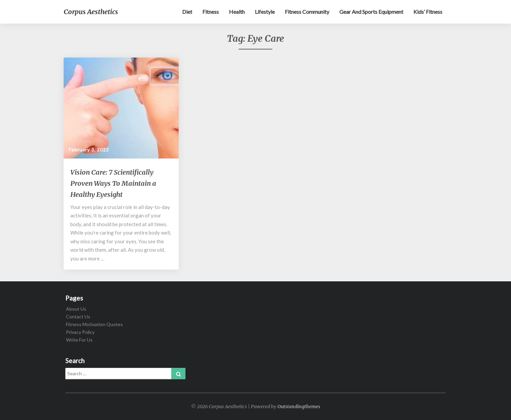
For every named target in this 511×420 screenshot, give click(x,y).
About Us (76, 309)
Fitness (211, 12)
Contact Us (78, 317)
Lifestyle (265, 12)
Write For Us (79, 340)
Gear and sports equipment (371, 12)
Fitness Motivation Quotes (94, 324)
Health (237, 12)
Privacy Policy (80, 332)
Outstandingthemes (299, 407)
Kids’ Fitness (428, 12)
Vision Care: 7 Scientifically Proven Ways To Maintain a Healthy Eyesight (113, 183)
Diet (187, 12)
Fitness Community (307, 12)
